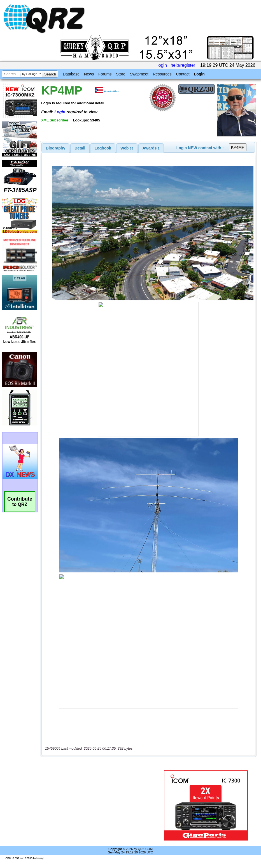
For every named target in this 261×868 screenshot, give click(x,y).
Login (199, 74)
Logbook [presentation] (103, 148)
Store (121, 74)
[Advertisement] (102, 805)
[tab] (56, 148)
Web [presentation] (127, 148)
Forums (105, 74)
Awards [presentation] (151, 148)
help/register (183, 65)
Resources (162, 74)
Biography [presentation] (56, 148)
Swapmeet (139, 74)
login (162, 65)
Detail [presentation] (80, 148)
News (89, 74)
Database (71, 74)
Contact (183, 74)
